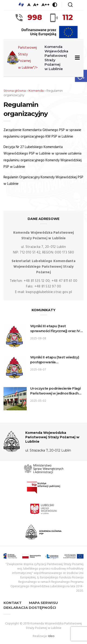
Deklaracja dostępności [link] (30, 608)
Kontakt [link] (13, 603)
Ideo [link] (51, 636)
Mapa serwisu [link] (43, 603)
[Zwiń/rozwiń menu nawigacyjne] (76, 58)
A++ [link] (46, 5)
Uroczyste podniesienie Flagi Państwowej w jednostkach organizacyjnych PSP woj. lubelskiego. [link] (55, 391)
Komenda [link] (36, 91)
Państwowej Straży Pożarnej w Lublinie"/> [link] (39, 58)
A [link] (29, 5)
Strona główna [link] (15, 91)
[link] (21, 5)
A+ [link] (36, 5)
